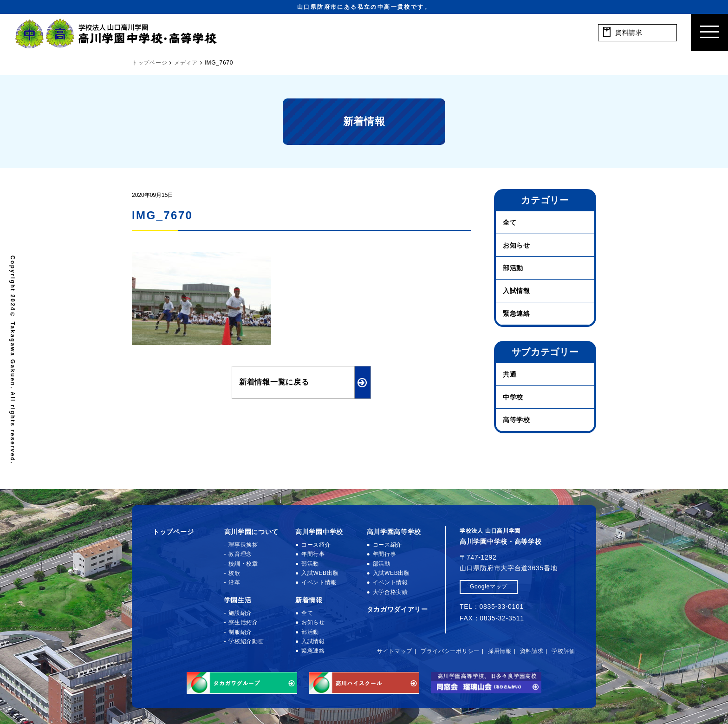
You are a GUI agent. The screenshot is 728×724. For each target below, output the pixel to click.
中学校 (513, 397)
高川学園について (252, 532)
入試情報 (517, 291)
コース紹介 (316, 545)
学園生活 (238, 600)
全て (510, 222)
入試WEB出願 (320, 573)
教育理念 (240, 554)
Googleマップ (489, 587)
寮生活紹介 (243, 622)
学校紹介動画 (246, 641)
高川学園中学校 (319, 532)
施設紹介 (240, 613)
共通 (510, 374)
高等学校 (517, 420)
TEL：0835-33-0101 (492, 607)
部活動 (513, 268)
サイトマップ (395, 651)
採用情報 (500, 651)
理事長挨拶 (243, 545)
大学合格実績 (390, 592)
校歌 (234, 573)
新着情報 (309, 600)
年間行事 (313, 554)
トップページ (173, 532)
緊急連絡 (517, 313)
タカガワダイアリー (397, 609)
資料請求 (532, 651)
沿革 (234, 582)
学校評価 (563, 651)
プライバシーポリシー (450, 651)
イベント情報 (319, 582)
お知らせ (517, 245)
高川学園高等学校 (394, 532)
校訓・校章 (243, 564)
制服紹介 (240, 632)
